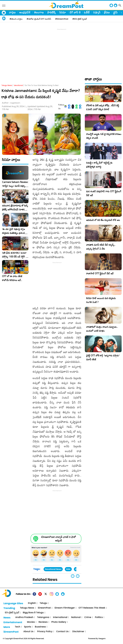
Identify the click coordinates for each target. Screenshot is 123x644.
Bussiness (40, 627)
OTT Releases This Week (92, 608)
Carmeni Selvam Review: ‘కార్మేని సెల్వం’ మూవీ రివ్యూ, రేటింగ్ (15, 184)
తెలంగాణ (39, 12)
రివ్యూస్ (97, 12)
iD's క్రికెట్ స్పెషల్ (12, 613)
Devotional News (53, 569)
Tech (18, 627)
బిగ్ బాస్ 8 (75, 12)
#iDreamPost (62, 19)
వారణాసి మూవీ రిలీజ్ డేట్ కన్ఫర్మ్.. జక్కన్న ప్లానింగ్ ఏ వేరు (101, 247)
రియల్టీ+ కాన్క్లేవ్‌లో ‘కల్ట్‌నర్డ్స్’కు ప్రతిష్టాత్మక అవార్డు (99, 165)
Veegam (102, 639)
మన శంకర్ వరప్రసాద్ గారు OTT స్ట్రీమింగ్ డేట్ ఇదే (104, 193)
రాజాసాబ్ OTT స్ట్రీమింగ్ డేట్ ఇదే (100, 273)
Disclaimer (78, 632)
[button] (78, 576)
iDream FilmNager (65, 608)
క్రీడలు (107, 12)
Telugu (43, 603)
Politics (99, 617)
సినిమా (63, 12)
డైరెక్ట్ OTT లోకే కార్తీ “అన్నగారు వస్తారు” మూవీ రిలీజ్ (103, 357)
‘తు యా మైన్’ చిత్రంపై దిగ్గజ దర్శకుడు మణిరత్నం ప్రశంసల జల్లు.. (14, 231)
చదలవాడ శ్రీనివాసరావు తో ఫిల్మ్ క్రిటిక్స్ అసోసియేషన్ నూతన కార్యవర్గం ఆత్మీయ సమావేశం (15, 208)
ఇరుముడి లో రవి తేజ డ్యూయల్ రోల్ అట (103, 220)
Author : (11, 103)
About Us (28, 632)
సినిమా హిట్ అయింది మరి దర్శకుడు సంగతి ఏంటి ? (101, 300)
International (60, 617)
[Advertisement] (62, 50)
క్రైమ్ (116, 12)
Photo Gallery (59, 622)
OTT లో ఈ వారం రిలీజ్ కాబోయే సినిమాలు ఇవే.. (12, 278)
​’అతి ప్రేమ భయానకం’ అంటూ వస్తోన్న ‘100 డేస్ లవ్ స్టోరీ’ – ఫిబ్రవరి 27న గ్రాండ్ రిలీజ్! (15, 255)
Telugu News (7, 85)
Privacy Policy (45, 632)
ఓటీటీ (87, 12)
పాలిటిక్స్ (52, 12)
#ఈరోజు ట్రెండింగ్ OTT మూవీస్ (39, 19)
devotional (18, 85)
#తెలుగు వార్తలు (16, 19)
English (32, 603)
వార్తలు (12, 12)
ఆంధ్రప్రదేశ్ (25, 12)
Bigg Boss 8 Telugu (33, 613)
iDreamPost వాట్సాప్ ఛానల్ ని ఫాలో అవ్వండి (59, 539)
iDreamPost (44, 608)
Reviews (43, 622)
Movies (31, 622)
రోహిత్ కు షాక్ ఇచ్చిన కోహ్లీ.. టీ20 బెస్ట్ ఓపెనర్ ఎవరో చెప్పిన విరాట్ (103, 107)
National (76, 617)
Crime (88, 617)
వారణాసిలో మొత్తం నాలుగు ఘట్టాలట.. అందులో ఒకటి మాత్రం (102, 329)
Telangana (43, 617)
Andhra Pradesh (24, 617)
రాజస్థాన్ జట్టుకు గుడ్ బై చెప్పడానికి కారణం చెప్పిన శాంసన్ (104, 136)
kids (68, 569)
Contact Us (62, 632)
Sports (28, 627)
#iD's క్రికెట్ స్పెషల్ (80, 19)
